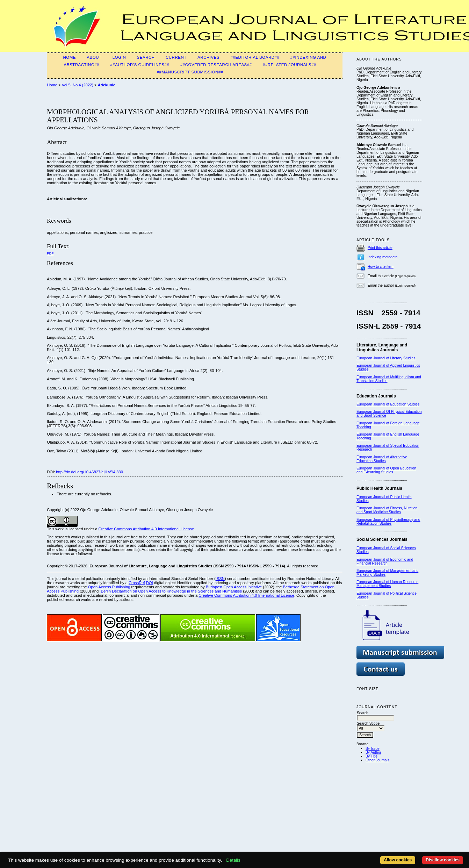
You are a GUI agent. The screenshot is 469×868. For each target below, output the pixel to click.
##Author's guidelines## (140, 65)
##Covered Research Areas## (216, 65)
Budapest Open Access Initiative (234, 587)
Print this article (380, 248)
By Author (373, 752)
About (94, 57)
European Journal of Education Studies (388, 404)
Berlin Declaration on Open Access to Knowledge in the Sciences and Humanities (171, 591)
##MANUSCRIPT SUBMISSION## (190, 72)
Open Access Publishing (109, 587)
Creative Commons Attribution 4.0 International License (146, 529)
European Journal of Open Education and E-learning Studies (386, 470)
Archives (208, 57)
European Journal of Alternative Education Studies (382, 459)
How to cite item (381, 267)
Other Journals (377, 760)
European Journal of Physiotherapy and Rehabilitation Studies (388, 522)
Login (119, 57)
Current (176, 57)
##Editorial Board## (255, 57)
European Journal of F (374, 423)
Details (233, 860)
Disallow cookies (443, 860)
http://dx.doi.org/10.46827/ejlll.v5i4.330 (89, 472)
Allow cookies (398, 860)
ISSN (220, 579)
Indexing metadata (383, 257)
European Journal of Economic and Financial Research (385, 561)
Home (69, 57)
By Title (371, 756)
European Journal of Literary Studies (386, 358)
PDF (50, 253)
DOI (150, 583)
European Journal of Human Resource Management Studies (387, 584)
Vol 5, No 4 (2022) (78, 85)
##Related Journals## (290, 65)
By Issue (373, 749)
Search (146, 57)
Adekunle (107, 85)
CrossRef (137, 583)
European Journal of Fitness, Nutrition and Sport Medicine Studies (387, 510)
